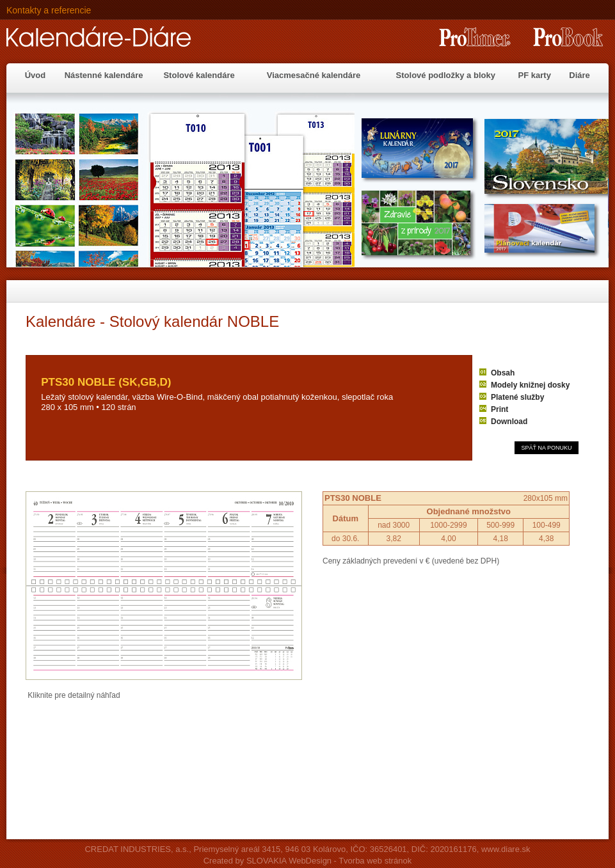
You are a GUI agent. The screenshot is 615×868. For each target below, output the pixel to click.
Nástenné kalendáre (104, 75)
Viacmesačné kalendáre (314, 75)
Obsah (503, 373)
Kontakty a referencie (49, 10)
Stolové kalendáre (199, 75)
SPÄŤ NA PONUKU (546, 448)
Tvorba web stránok (375, 861)
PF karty (535, 75)
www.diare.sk (506, 849)
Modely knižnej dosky (530, 385)
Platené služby (517, 397)
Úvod (36, 75)
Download (509, 422)
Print (499, 409)
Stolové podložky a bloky (446, 75)
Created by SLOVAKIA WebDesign (268, 861)
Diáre (579, 75)
